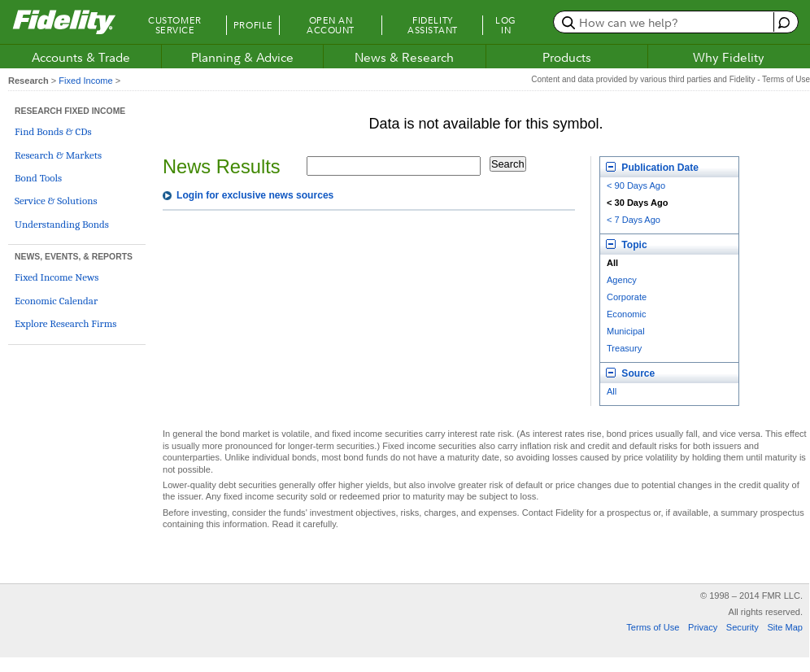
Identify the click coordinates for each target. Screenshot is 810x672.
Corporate (627, 297)
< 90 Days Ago (636, 185)
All (612, 391)
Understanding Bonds (62, 224)
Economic (627, 314)
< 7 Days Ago (634, 220)
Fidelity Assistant (433, 25)
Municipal (626, 331)
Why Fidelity (729, 57)
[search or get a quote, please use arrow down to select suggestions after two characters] (666, 22)
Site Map (785, 627)
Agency (622, 280)
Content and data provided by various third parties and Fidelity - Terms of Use (671, 79)
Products (567, 57)
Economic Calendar (56, 301)
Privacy (703, 627)
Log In (506, 25)
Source (630, 373)
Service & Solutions (56, 201)
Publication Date (652, 168)
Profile (253, 25)
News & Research (404, 57)
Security (742, 627)
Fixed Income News (57, 277)
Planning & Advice (242, 57)
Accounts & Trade (81, 57)
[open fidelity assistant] (782, 22)
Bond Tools (38, 178)
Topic (627, 245)
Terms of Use (653, 627)
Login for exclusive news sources (255, 195)
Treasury (624, 348)
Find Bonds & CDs (53, 131)
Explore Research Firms (65, 323)
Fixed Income (85, 81)
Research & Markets (58, 155)
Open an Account (331, 25)
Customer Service (174, 25)
